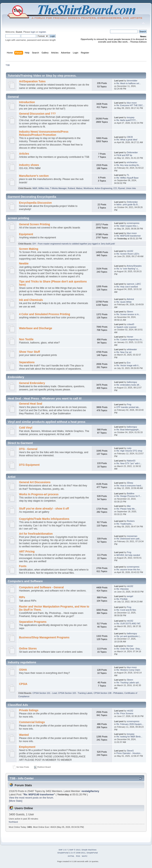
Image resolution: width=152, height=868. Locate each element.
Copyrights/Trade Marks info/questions (44, 519)
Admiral (130, 299)
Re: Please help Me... (126, 509)
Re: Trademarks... (125, 524)
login (33, 32)
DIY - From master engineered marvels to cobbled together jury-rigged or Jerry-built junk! (74, 244)
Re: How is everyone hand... (130, 486)
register (42, 32)
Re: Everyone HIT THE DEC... (130, 105)
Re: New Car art (124, 352)
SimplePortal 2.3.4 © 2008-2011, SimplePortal (77, 853)
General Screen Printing (34, 224)
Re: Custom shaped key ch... (130, 339)
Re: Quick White (124, 302)
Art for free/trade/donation (36, 534)
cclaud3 (131, 324)
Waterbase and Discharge (36, 328)
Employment (27, 747)
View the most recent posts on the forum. (31, 798)
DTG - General (28, 449)
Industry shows (29, 165)
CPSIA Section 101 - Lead (45, 693)
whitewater (132, 349)
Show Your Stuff (29, 352)
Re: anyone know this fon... (129, 569)
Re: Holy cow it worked (127, 287)
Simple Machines (89, 850)
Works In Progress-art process (39, 494)
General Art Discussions (35, 482)
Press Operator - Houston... (129, 753)
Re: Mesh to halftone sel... (129, 83)
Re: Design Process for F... (129, 496)
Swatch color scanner (126, 327)
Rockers (131, 521)
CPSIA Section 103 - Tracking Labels (75, 693)
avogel (130, 596)
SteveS (130, 751)
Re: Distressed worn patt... (129, 539)
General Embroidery (32, 383)
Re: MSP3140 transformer (129, 236)
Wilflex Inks (44, 188)
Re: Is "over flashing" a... (128, 269)
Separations (27, 362)
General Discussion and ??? (37, 114)
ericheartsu (132, 162)
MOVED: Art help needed (128, 555)
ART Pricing (27, 552)
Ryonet (122, 188)
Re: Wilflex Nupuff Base (127, 178)
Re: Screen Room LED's (128, 254)
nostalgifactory (90, 791)
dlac (129, 506)
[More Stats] (16, 801)
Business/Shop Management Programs (44, 637)
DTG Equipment (29, 465)
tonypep (131, 117)
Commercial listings (32, 722)
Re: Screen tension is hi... (128, 314)
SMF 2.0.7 (63, 850)
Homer (130, 337)
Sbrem (130, 312)
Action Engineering (103, 188)
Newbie (24, 264)
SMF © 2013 (75, 850)
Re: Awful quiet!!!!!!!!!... (127, 120)
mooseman (132, 536)
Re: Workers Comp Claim (128, 670)
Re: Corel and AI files (126, 610)
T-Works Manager (58, 188)
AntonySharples (134, 266)
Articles (24, 154)
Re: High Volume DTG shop (129, 451)
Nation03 (131, 461)
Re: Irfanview (123, 589)
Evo (129, 363)
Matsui (79, 188)
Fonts (23, 566)
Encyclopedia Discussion (35, 203)
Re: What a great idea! (127, 140)
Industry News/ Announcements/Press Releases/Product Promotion (44, 133)
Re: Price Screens (125, 713)
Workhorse (89, 188)
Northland (13, 822)
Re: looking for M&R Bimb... (129, 737)
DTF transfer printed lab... (128, 407)
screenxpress (133, 223)
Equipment (26, 234)
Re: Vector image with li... (128, 365)
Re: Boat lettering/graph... (128, 430)
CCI (115, 188)
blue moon (132, 103)
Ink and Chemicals (31, 300)
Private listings (29, 710)
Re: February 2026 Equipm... (130, 724)
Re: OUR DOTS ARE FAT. (129, 624)
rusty (129, 448)
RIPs (22, 597)
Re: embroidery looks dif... (129, 385)
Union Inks (131, 188)
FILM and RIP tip (124, 155)
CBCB (130, 137)
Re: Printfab (122, 599)
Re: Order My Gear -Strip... (129, 649)
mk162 (130, 251)
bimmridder (132, 81)
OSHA (23, 670)
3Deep (130, 483)
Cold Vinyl (26, 428)
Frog (129, 404)
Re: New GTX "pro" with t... (129, 463)
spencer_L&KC (134, 284)
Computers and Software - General (41, 587)
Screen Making (29, 249)
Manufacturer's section (34, 176)
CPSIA (23, 684)
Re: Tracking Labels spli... (128, 683)
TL (128, 175)
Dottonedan (132, 152)
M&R (35, 188)
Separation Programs (33, 622)
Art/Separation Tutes (32, 81)
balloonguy (132, 382)
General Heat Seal (31, 404)
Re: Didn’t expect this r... (128, 226)
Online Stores (28, 649)
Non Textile (26, 339)
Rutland (71, 188)
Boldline (131, 493)
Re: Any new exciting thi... (128, 165)
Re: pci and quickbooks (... (129, 636)
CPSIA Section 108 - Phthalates (108, 693)
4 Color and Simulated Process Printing (45, 314)
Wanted (24, 735)
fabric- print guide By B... (128, 204)
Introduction (27, 102)
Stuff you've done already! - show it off (44, 509)
